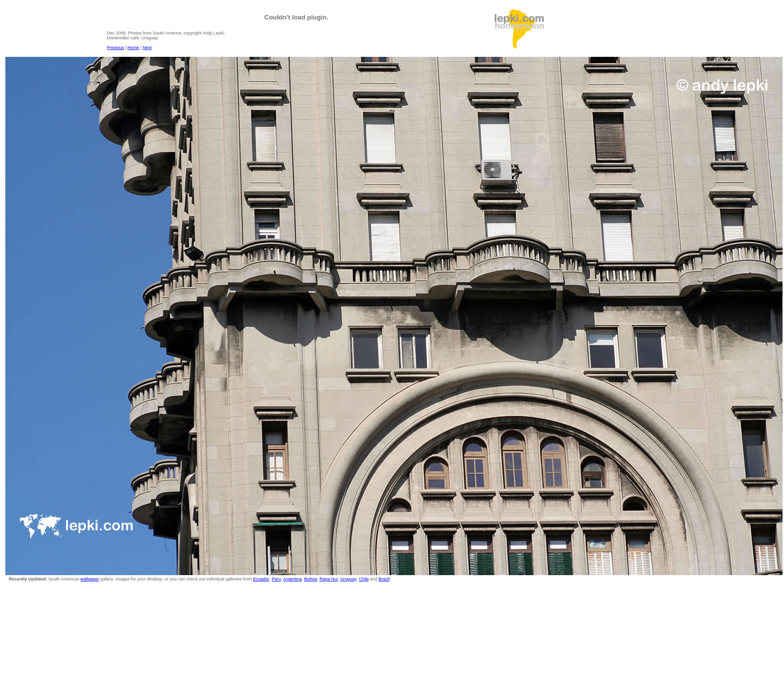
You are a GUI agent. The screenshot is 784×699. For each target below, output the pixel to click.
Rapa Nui (329, 579)
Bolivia (311, 579)
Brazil (384, 579)
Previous (115, 48)
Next (147, 48)
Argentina (293, 579)
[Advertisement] (623, 30)
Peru (276, 579)
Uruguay (348, 579)
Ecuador (261, 579)
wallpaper (90, 579)
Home (133, 48)
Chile (364, 579)
